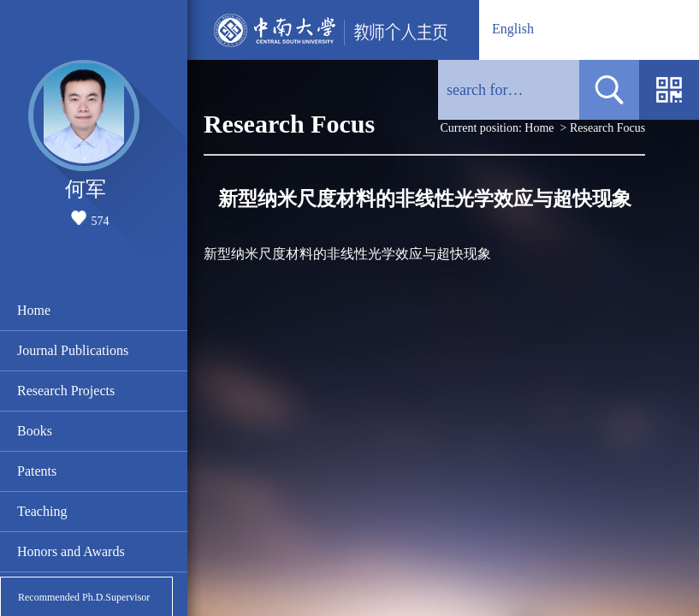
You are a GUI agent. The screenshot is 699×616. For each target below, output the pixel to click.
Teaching (42, 511)
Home (34, 310)
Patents (37, 471)
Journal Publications (73, 350)
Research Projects (66, 391)
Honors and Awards (71, 551)
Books (35, 431)
